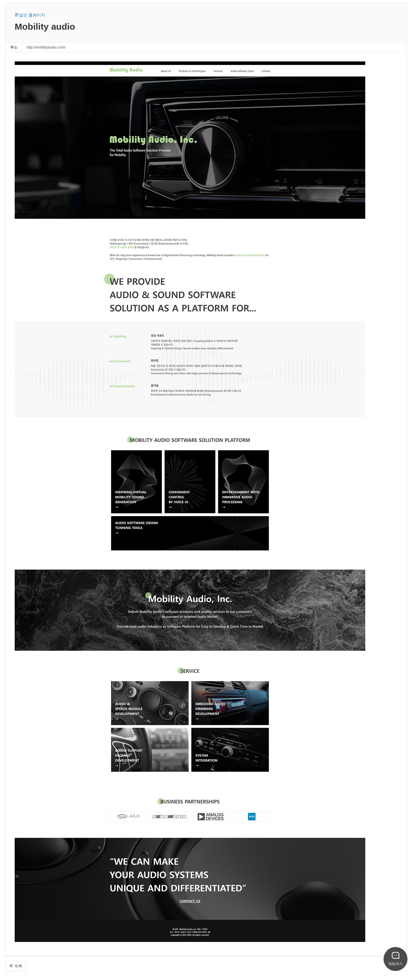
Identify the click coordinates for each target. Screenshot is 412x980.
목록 (16, 966)
